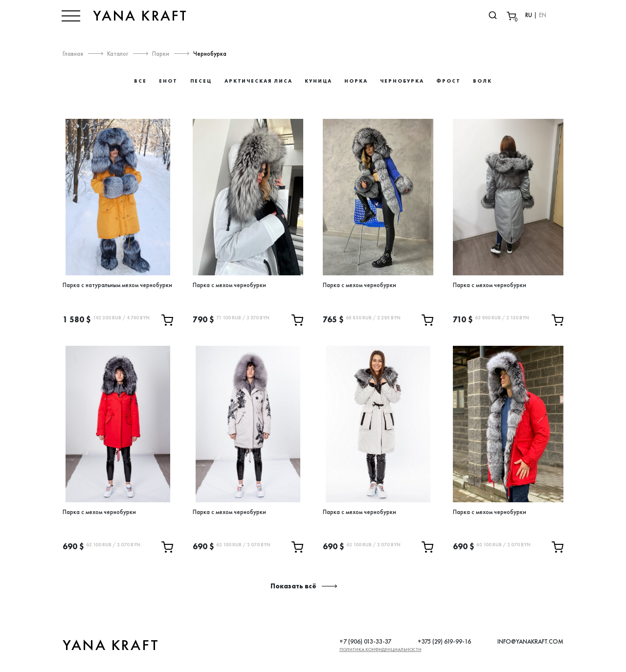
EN (541, 15)
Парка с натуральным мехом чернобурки (117, 285)
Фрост (448, 81)
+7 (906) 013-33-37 (365, 641)
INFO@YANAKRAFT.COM (530, 641)
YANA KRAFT (142, 16)
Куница (318, 81)
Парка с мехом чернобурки (229, 285)
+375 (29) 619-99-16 (444, 641)
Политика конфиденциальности (380, 650)
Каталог (118, 54)
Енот (168, 81)
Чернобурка (211, 54)
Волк (482, 81)
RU (527, 15)
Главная (73, 54)
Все (140, 81)
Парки (162, 54)
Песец (201, 81)
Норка (356, 81)
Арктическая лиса (258, 81)
